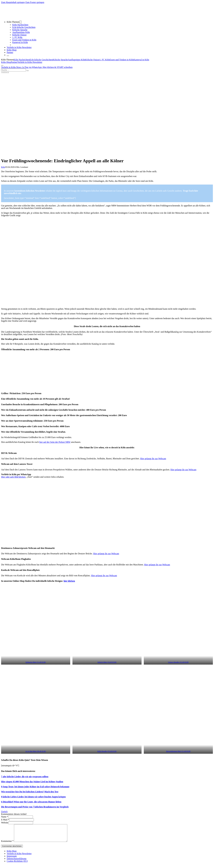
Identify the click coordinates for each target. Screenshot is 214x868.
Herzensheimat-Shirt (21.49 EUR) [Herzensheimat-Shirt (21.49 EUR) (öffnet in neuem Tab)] (178, 751)
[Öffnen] (2, 65)
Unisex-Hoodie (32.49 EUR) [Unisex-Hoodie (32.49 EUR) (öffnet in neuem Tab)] (178, 662)
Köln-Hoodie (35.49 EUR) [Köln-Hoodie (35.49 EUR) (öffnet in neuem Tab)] (107, 751)
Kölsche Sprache (20, 30)
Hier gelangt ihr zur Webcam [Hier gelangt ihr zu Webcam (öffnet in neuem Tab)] (183, 470)
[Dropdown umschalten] (20, 22)
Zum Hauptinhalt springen (13, 2)
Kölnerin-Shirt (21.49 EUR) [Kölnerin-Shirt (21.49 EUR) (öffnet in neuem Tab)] (36, 662)
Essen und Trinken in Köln (24, 40)
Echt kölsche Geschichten (24, 27)
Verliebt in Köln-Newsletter (19, 47)
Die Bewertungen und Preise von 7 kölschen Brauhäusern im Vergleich (35, 807)
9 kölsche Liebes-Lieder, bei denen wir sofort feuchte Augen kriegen (33, 797)
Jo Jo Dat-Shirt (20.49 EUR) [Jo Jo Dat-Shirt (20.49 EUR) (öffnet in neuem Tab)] (36, 751)
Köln (3, 167)
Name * (5, 817)
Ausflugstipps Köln (21, 32)
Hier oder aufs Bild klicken (13, 477)
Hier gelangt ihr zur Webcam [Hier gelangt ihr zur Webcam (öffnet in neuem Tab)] (153, 459)
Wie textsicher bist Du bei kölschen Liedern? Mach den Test (30, 792)
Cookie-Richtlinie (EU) (17, 864)
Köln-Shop (6, 62)
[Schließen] (8, 56)
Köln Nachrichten (20, 25)
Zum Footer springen (35, 2)
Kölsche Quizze (19, 35)
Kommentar (7, 844)
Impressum (12, 859)
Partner (10, 52)
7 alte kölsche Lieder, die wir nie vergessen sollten (25, 777)
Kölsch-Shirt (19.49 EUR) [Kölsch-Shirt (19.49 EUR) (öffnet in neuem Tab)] (107, 662)
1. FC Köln (17, 37)
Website (5, 823)
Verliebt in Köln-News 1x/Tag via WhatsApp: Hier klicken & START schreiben (37, 67)
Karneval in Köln (20, 42)
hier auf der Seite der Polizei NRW (55, 442)
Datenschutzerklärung (17, 862)
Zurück (4, 812)
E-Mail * (5, 820)
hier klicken (69, 581)
